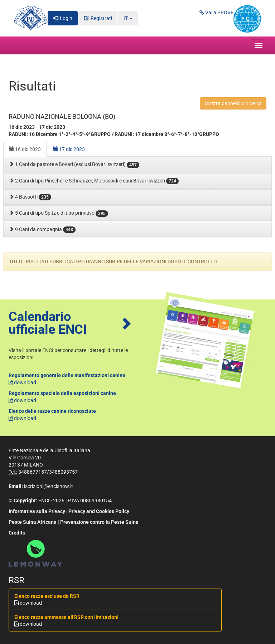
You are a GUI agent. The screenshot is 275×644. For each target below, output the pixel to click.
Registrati (101, 18)
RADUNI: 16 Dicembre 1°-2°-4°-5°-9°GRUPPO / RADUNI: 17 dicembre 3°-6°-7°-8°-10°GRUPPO (114, 134)
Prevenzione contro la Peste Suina (99, 522)
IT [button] (128, 18)
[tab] (137, 164)
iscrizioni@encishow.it (49, 486)
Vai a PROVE (216, 13)
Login (66, 18)
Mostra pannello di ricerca (233, 103)
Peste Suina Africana (33, 522)
